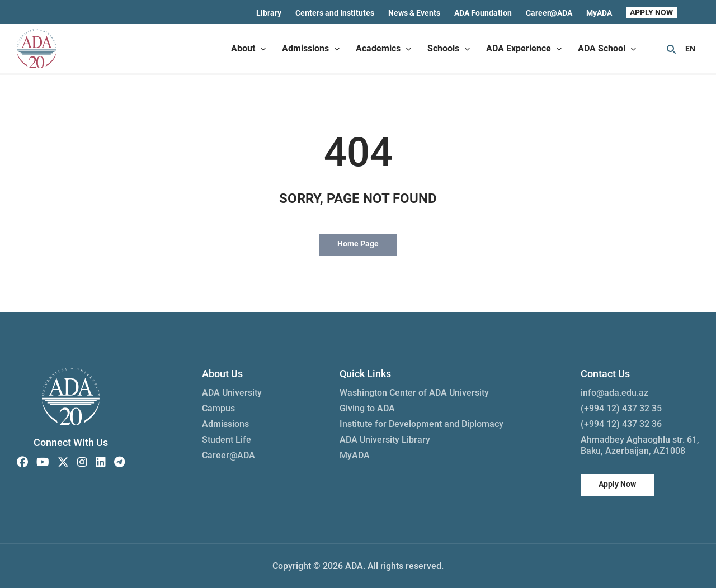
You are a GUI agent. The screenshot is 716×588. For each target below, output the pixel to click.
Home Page (358, 244)
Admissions (225, 424)
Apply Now (617, 484)
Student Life (227, 440)
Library (269, 13)
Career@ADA (549, 13)
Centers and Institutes (335, 13)
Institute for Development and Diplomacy (421, 424)
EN (690, 49)
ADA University (232, 393)
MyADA (599, 13)
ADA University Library (385, 440)
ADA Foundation (483, 13)
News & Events (414, 13)
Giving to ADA (367, 408)
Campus (218, 408)
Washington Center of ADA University (414, 393)
